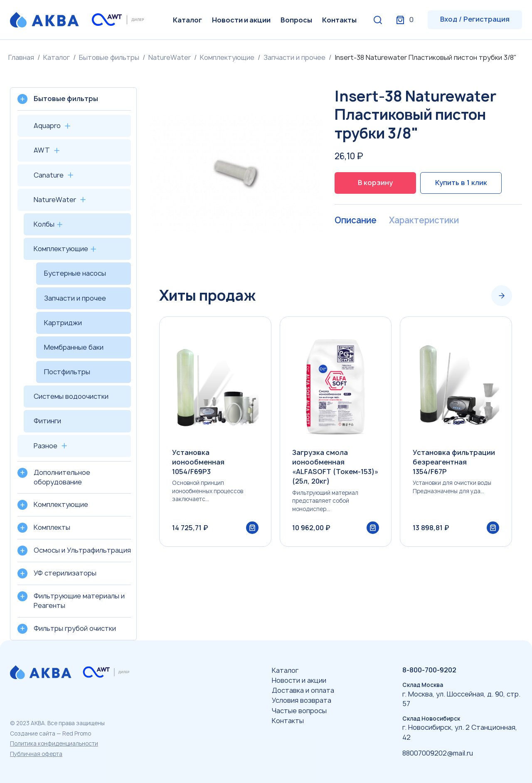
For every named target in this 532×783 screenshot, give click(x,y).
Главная (21, 57)
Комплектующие (227, 57)
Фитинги (47, 421)
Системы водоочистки (71, 396)
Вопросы (296, 20)
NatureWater (170, 57)
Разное (46, 446)
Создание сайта (33, 734)
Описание (355, 220)
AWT (42, 150)
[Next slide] (502, 296)
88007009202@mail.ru (438, 753)
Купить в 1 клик (461, 183)
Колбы (44, 224)
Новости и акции (241, 20)
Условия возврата (302, 700)
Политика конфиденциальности (54, 743)
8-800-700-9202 (429, 670)
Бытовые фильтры (109, 57)
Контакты (339, 20)
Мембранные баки (74, 347)
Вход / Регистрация (475, 19)
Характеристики (422, 220)
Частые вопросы (299, 711)
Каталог (187, 20)
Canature (49, 175)
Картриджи (63, 323)
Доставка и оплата (303, 690)
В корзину (375, 183)
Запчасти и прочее (294, 57)
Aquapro (47, 126)
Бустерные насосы (75, 273)
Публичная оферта (36, 754)
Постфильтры (67, 372)
